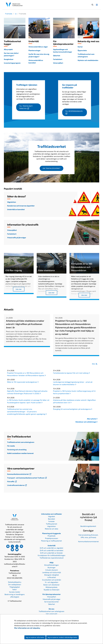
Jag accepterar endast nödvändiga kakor (62, 637)
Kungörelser (9, 59)
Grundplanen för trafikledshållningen (51, 555)
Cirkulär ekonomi (52, 570)
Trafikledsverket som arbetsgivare (21, 442)
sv (16, 14)
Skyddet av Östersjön (51, 590)
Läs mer (19, 289)
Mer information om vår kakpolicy (27, 628)
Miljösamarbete (51, 587)
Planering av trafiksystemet (51, 541)
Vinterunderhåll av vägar (38, 47)
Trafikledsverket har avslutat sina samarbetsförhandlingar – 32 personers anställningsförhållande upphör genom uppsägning (27, 412)
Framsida (9, 14)
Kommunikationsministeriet (19, 474)
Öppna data (82, 50)
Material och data (51, 529)
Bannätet (51, 519)
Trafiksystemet (51, 524)
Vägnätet (51, 516)
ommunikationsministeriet (89, 541)
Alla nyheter (92, 419)
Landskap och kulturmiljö (52, 572)
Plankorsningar (34, 50)
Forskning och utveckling (17, 450)
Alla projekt (8, 49)
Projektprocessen (52, 538)
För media (11, 446)
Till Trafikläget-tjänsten (30, 107)
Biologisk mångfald (52, 575)
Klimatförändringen (51, 565)
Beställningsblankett (88, 526)
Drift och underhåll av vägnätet (51, 548)
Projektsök (52, 536)
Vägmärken (12, 202)
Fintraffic (12, 481)
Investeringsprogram (12, 63)
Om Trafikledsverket (51, 168)
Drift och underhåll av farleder (51, 553)
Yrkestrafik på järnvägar (17, 238)
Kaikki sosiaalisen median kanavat (20, 453)
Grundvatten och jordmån (52, 580)
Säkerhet (57, 56)
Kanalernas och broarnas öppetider (21, 206)
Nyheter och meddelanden (88, 60)
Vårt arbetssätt (51, 614)
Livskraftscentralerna (17, 485)
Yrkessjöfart (12, 230)
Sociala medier (15, 592)
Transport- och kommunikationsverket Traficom (27, 478)
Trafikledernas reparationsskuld (52, 558)
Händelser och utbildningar (86, 422)
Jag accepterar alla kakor (35, 637)
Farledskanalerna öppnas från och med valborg (71, 373)
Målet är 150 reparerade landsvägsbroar (23, 382)
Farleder (52, 521)
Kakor (15, 589)
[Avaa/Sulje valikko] (97, 5)
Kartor (80, 47)
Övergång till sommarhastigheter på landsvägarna (73, 409)
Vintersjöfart (58, 63)
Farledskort (58, 59)
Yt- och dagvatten (52, 582)
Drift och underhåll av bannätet (52, 550)
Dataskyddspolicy (15, 582)
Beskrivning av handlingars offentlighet (15, 596)
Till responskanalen (76, 111)
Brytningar (52, 567)
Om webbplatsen (15, 584)
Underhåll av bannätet (16, 209)
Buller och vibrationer (51, 585)
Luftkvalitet (52, 577)
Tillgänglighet (15, 587)
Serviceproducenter (52, 602)
